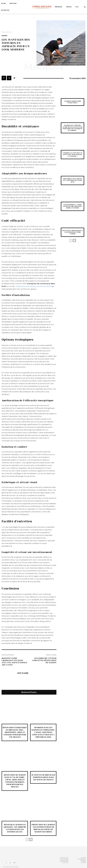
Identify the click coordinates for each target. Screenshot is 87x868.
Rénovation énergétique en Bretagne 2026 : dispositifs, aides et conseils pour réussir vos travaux (15, 732)
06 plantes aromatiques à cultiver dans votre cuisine (72, 232)
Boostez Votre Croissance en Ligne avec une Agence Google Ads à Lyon (14, 662)
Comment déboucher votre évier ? (72, 102)
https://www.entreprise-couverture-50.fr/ (34, 286)
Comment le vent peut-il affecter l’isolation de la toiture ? (73, 155)
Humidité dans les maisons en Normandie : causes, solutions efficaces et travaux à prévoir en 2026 (43, 732)
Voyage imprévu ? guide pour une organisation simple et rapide (72, 206)
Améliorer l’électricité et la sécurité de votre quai (72, 180)
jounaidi (23, 673)
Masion (7, 32)
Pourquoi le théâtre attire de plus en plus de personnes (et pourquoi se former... (73, 128)
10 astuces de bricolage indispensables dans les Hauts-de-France (43, 777)
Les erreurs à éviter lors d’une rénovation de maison (44, 660)
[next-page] (31, 839)
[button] (85, 7)
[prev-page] (27, 839)
